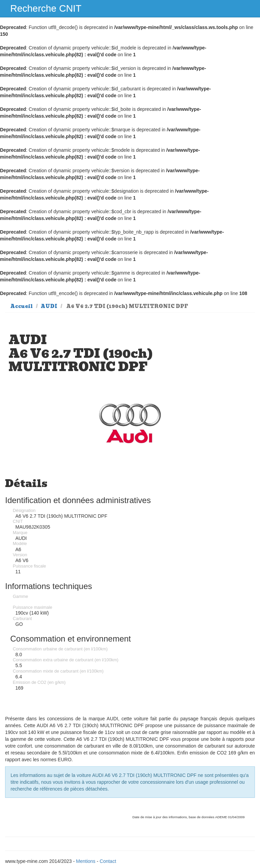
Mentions (86, 861)
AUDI (49, 306)
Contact (108, 861)
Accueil (21, 306)
